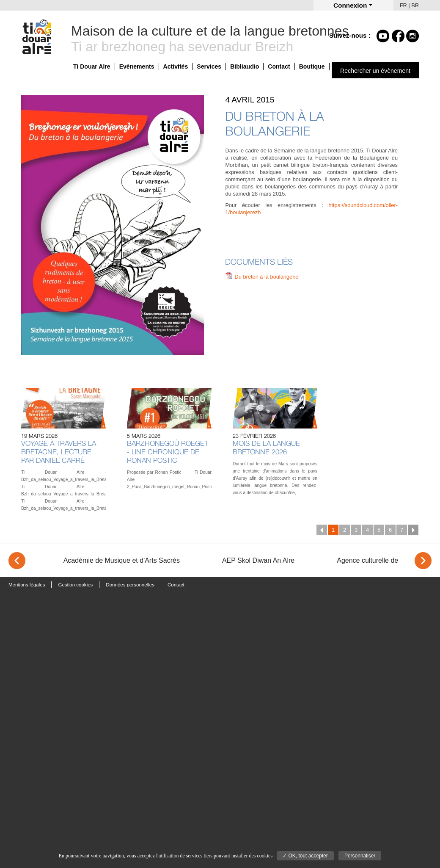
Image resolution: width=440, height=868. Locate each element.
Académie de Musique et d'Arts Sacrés (122, 560)
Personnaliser (360, 856)
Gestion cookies (75, 585)
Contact (279, 66)
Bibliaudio (245, 66)
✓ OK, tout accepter (305, 856)
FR (403, 5)
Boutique (312, 66)
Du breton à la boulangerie (267, 277)
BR (415, 5)
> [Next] (423, 561)
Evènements (137, 66)
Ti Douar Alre (92, 66)
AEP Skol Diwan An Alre (258, 560)
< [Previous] (17, 561)
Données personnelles (130, 585)
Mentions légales (27, 585)
